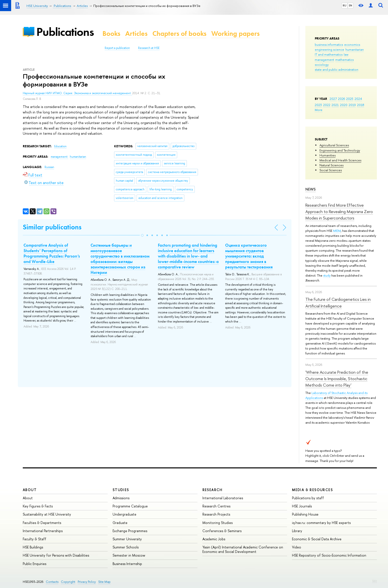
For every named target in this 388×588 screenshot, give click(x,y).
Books (111, 33)
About (30, 490)
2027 (333, 99)
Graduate (120, 523)
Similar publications (52, 227)
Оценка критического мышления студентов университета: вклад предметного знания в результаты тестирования (249, 256)
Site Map (104, 582)
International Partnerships (43, 531)
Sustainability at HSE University (47, 514)
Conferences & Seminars (222, 531)
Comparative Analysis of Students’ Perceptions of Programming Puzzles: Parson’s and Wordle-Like (52, 253)
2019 (352, 105)
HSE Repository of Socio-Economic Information (329, 555)
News (311, 189)
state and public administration (337, 69)
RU (345, 5)
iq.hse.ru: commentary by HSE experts (321, 523)
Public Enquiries (35, 564)
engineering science (329, 49)
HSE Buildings (33, 547)
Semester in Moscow (129, 555)
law (346, 54)
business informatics (329, 44)
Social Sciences (331, 170)
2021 (335, 105)
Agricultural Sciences (334, 145)
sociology (322, 65)
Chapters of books (179, 33)
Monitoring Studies (218, 523)
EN (351, 5)
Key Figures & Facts (38, 506)
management (324, 60)
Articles (136, 33)
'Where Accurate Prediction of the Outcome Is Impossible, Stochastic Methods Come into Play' (337, 379)
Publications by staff (308, 498)
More (319, 110)
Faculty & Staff (35, 539)
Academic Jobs (214, 539)
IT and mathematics (329, 54)
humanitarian (355, 49)
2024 (358, 99)
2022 (327, 105)
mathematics (344, 60)
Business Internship (127, 564)
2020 (344, 105)
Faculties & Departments (42, 523)
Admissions (121, 498)
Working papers (235, 33)
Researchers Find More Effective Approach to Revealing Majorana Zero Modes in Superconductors (339, 212)
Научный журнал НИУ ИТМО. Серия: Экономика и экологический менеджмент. (77, 93)
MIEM (337, 231)
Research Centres (216, 506)
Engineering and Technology (340, 150)
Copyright (68, 582)
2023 (318, 105)
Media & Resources (312, 490)
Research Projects (216, 514)
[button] (142, 235)
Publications (65, 32)
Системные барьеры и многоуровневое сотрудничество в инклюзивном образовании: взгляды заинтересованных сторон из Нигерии (120, 259)
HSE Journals (302, 506)
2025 (350, 99)
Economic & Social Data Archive (317, 539)
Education (60, 146)
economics (352, 44)
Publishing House (305, 514)
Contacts (52, 582)
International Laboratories (223, 498)
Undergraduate (124, 514)
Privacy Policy (87, 582)
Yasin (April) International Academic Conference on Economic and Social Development (243, 549)
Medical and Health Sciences (340, 160)
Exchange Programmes (130, 531)
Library (297, 531)
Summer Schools (126, 547)
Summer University (127, 539)
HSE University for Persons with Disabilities (56, 555)
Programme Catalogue (130, 506)
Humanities (327, 155)
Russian (49, 167)
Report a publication (117, 48)
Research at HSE (149, 48)
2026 (341, 99)
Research (213, 490)
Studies (121, 490)
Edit (375, 581)
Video (297, 547)
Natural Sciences (331, 165)
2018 (361, 105)
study (327, 275)
